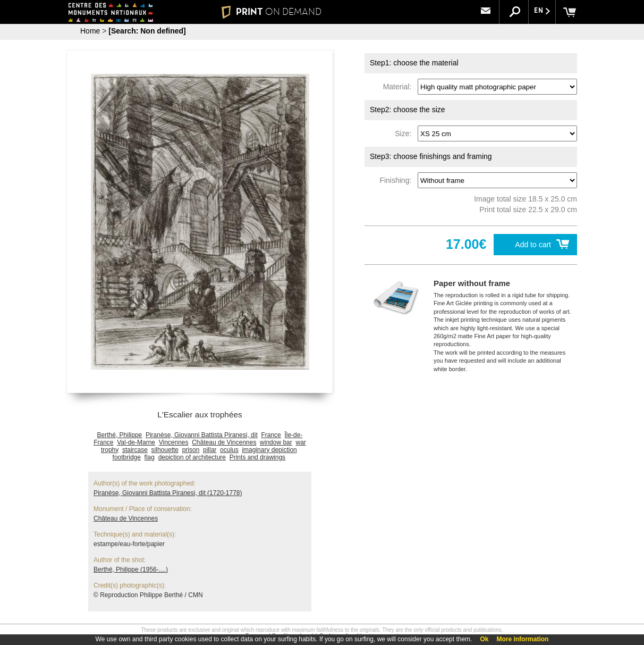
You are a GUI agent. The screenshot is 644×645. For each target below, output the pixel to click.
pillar (210, 450)
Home (90, 31)
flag (150, 457)
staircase (135, 450)
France (271, 435)
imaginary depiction (269, 450)
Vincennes (174, 442)
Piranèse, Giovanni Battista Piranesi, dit (202, 435)
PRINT (272, 12)
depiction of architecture (192, 457)
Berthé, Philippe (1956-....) (131, 569)
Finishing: (397, 180)
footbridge (127, 457)
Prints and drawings (257, 457)
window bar (276, 442)
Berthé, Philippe (120, 435)
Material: (399, 87)
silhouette (165, 450)
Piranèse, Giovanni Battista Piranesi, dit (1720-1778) (168, 493)
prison (191, 450)
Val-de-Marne (136, 442)
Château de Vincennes (224, 442)
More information (522, 639)
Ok (484, 639)
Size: (405, 133)
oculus (229, 450)
